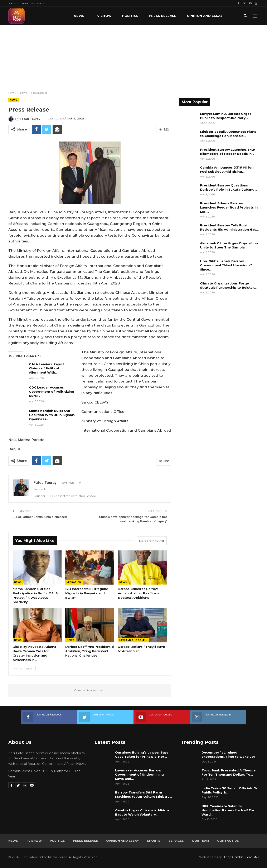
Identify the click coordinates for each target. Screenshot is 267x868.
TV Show (103, 16)
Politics (130, 16)
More (192, 16)
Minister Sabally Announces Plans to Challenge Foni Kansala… (228, 134)
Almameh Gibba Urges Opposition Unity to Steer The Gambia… (229, 245)
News (79, 16)
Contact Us (38, 3)
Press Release (163, 16)
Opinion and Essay (123, 841)
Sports (154, 841)
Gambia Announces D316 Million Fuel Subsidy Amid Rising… (227, 170)
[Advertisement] (133, 56)
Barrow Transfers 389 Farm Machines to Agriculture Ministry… (144, 794)
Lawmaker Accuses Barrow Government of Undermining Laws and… (139, 774)
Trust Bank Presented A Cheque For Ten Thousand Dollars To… (229, 772)
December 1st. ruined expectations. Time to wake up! (228, 754)
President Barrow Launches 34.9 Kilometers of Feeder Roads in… (227, 152)
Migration (74, 582)
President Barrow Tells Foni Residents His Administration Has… (229, 227)
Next (30, 669)
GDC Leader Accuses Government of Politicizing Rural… (52, 392)
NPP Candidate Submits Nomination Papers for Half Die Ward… (228, 810)
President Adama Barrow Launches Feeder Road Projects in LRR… (229, 207)
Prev (18, 669)
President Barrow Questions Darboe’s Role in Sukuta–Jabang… (229, 187)
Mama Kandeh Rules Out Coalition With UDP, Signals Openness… (52, 415)
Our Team (200, 841)
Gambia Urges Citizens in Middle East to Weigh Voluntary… (142, 812)
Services (13, 3)
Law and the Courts (134, 640)
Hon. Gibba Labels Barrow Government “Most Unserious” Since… (226, 265)
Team (25, 3)
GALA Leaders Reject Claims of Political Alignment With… (47, 368)
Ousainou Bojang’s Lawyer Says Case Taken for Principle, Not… (142, 754)
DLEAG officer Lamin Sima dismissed (40, 517)
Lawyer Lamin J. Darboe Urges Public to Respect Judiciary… (226, 116)
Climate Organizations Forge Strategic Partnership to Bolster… (228, 285)
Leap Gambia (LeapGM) (241, 857)
